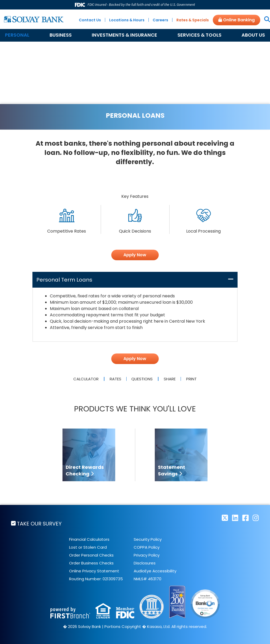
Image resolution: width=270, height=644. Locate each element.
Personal (17, 35)
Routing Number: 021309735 (96, 579)
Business (61, 35)
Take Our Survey (40, 524)
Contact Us (90, 20)
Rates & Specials (193, 20)
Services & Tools (199, 35)
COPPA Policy (147, 547)
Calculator (85, 379)
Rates (115, 379)
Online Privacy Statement (94, 571)
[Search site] (265, 20)
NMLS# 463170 (148, 579)
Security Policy (148, 539)
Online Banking (237, 20)
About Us (253, 35)
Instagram (256, 518)
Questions (142, 379)
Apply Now (135, 255)
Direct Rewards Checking (85, 470)
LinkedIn (235, 518)
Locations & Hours (127, 20)
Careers (160, 20)
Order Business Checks (91, 563)
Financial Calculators (89, 539)
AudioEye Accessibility (155, 571)
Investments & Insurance (124, 35)
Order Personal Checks (91, 555)
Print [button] (192, 379)
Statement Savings (172, 470)
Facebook (245, 518)
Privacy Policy (147, 555)
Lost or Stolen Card (88, 547)
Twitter (225, 518)
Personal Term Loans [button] (64, 280)
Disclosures (145, 563)
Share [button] (170, 379)
